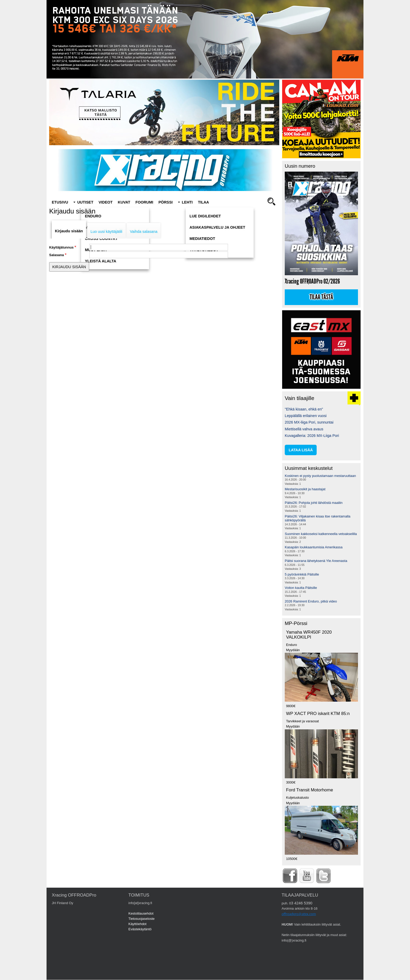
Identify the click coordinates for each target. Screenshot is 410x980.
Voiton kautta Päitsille (301, 588)
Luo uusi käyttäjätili (106, 232)
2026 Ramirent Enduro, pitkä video (311, 601)
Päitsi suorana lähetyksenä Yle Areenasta (316, 561)
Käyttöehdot (137, 924)
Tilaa (203, 202)
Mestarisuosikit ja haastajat (305, 489)
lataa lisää (301, 450)
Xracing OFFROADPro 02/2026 (312, 281)
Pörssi (166, 202)
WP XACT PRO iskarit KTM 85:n (318, 714)
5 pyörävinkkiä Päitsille (302, 574)
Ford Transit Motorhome (310, 790)
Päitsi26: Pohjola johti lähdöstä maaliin (314, 503)
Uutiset (85, 202)
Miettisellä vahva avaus (304, 429)
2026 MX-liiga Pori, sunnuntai (309, 422)
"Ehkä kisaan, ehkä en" (304, 409)
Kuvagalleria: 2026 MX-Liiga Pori (312, 436)
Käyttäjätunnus (61, 247)
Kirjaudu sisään (69, 231)
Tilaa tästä (321, 297)
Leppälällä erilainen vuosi (306, 416)
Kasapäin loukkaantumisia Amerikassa (314, 547)
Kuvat (124, 202)
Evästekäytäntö (140, 929)
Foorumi (144, 202)
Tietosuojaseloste (141, 919)
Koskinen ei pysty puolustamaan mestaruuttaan (320, 476)
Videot (106, 202)
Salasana (56, 255)
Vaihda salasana (144, 232)
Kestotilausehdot (141, 913)
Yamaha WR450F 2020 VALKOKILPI (309, 635)
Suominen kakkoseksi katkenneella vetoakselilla (321, 534)
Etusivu (60, 202)
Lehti (187, 202)
